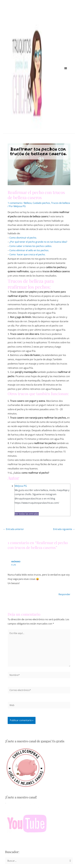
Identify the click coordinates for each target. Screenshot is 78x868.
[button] (66, 68)
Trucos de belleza (61, 203)
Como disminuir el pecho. (23, 238)
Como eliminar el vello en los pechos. (29, 250)
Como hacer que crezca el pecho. (27, 254)
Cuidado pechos (41, 203)
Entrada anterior (13, 529)
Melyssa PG (21, 486)
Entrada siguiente (64, 529)
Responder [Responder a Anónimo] (64, 594)
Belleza (28, 203)
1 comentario (15, 203)
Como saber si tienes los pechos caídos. (31, 246)
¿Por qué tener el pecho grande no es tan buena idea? (38, 242)
